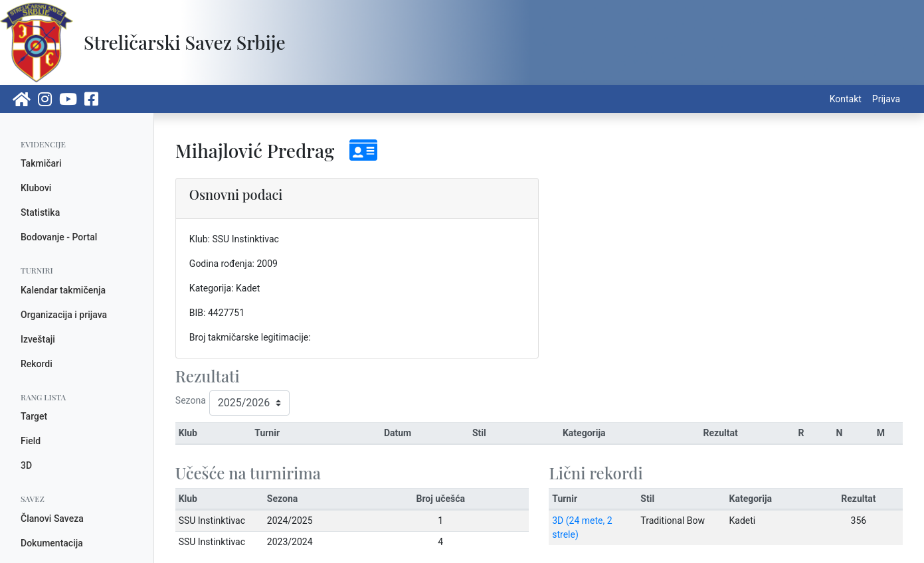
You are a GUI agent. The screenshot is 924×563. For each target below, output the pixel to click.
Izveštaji (38, 339)
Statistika (40, 212)
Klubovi (36, 188)
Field (31, 441)
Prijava (886, 99)
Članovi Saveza (52, 519)
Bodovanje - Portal (59, 237)
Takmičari (41, 163)
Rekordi (37, 364)
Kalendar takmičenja (63, 290)
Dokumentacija (52, 543)
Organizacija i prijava (64, 315)
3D (26, 465)
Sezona (191, 400)
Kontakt (846, 99)
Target (34, 416)
